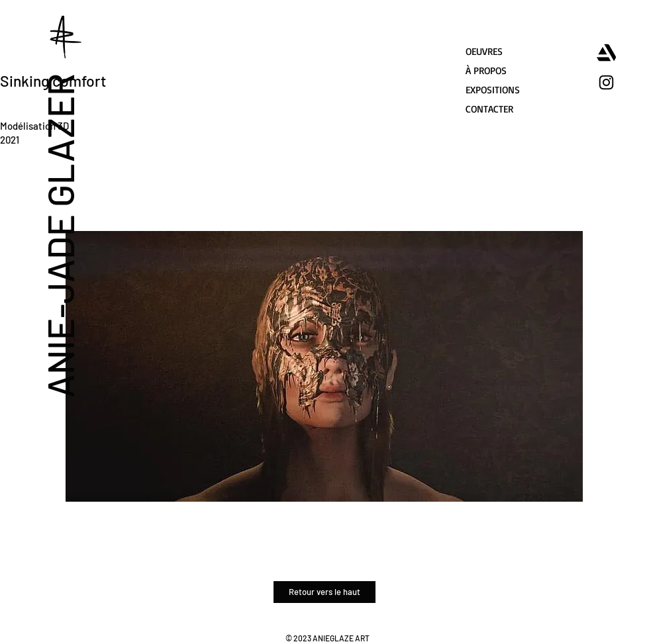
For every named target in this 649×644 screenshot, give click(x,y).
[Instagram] (606, 82)
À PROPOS (486, 70)
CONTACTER (489, 109)
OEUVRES (484, 51)
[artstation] (606, 53)
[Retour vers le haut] (324, 592)
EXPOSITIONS (493, 90)
